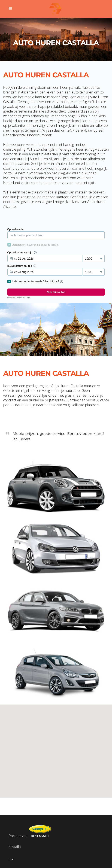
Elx (11, 859)
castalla (15, 847)
